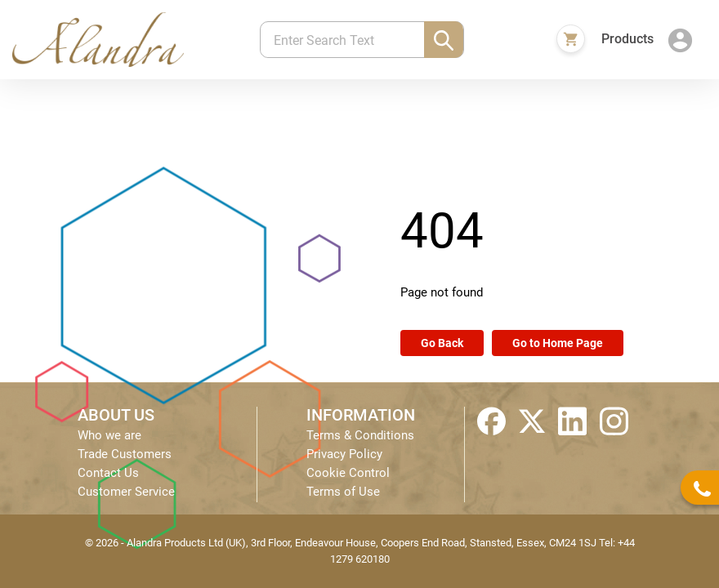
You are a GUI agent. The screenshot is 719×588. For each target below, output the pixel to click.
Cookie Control (348, 473)
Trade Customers (125, 454)
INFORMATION (361, 415)
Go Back (442, 343)
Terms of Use (343, 492)
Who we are (109, 435)
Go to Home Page (558, 343)
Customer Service (126, 492)
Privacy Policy (344, 454)
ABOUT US (116, 415)
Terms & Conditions (360, 435)
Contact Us (108, 473)
